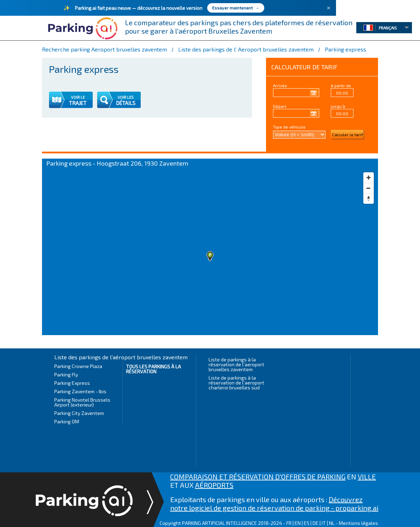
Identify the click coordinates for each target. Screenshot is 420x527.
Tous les (153, 369)
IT (324, 523)
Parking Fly (66, 375)
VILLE (367, 477)
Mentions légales (358, 523)
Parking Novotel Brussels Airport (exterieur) (82, 402)
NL (332, 523)
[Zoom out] (369, 188)
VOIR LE (78, 97)
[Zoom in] (369, 178)
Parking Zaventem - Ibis (80, 391)
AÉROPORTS (214, 485)
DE (316, 523)
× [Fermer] (328, 8)
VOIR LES (126, 97)
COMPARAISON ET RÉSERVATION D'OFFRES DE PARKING (258, 477)
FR (289, 523)
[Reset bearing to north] (369, 199)
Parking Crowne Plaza (78, 366)
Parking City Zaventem (79, 413)
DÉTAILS (126, 103)
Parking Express (72, 383)
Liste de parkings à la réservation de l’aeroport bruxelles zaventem (236, 364)
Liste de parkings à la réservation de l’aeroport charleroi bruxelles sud (236, 383)
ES (307, 523)
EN (298, 523)
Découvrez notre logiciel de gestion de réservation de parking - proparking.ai (274, 504)
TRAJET (78, 103)
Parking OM (67, 421)
